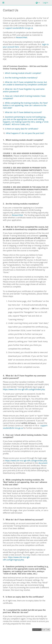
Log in (45, 3)
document (43, 463)
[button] (37, 3)
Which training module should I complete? (23, 73)
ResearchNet (18, 215)
